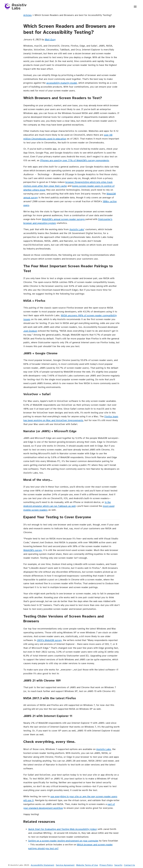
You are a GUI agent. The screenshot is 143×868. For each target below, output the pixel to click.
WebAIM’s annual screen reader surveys (63, 219)
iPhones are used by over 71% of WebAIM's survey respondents (75, 160)
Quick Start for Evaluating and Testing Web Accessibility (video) (63, 829)
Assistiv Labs (77, 229)
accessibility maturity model (62, 83)
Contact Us (129, 865)
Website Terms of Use (87, 865)
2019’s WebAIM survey (49, 640)
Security (118, 865)
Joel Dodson (30, 331)
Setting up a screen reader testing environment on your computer (63, 841)
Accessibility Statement (42, 865)
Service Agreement (65, 865)
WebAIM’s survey (33, 550)
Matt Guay (50, 39)
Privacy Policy (106, 865)
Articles (28, 15)
